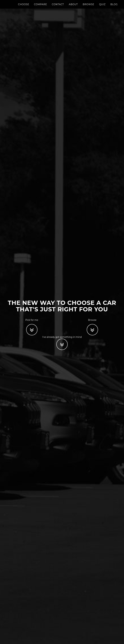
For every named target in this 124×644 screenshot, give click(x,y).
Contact (58, 7)
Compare (41, 7)
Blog (114, 7)
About (73, 7)
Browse (88, 7)
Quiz (102, 7)
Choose (24, 7)
